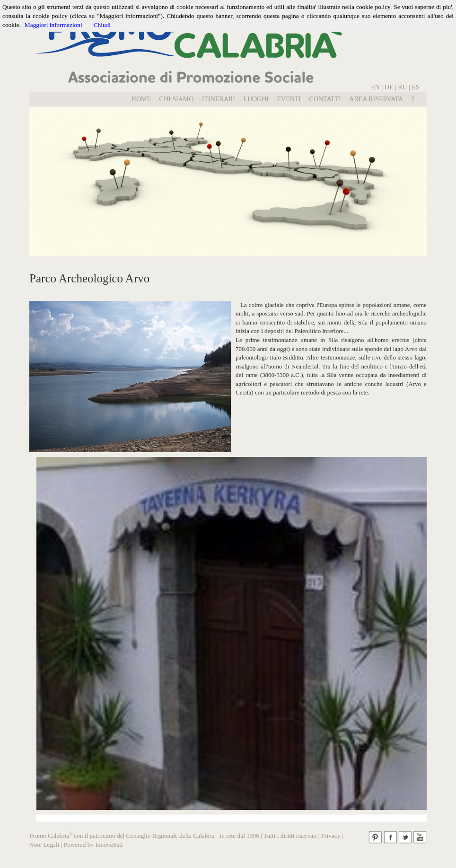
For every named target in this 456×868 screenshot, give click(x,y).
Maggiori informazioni (53, 25)
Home (141, 99)
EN (375, 87)
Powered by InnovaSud (93, 845)
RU (403, 87)
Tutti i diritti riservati (290, 836)
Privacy (331, 836)
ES (416, 87)
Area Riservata (376, 99)
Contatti (325, 99)
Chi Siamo (177, 99)
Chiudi (102, 25)
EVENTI (289, 99)
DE (389, 87)
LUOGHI (256, 99)
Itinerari (219, 99)
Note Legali (44, 845)
